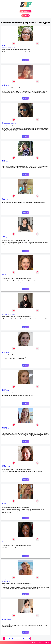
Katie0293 (4, 504)
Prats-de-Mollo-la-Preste (7, 123)
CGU (35, 642)
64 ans (8, 200)
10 (29, 638)
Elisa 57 (4, 237)
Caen (3, 162)
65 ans (8, 429)
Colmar (3, 200)
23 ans (13, 314)
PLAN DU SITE (41, 642)
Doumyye (4, 84)
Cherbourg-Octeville (6, 314)
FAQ (32, 642)
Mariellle (4, 46)
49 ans (15, 123)
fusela (3, 160)
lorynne (3, 465)
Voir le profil (25, 60)
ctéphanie (4, 580)
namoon (4, 389)
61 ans (8, 85)
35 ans (8, 352)
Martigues (4, 581)
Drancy (3, 505)
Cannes (3, 352)
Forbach (4, 238)
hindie (3, 618)
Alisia (3, 351)
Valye (3, 313)
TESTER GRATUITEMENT (26, 11)
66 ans (8, 238)
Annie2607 (4, 427)
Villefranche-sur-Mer (6, 47)
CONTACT (48, 642)
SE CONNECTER (25, 16)
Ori (2, 122)
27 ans (7, 162)
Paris (3, 276)
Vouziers (4, 467)
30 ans (8, 467)
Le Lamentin (5, 543)
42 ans (7, 276)
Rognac (3, 85)
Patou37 (4, 198)
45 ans (14, 47)
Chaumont (4, 619)
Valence (4, 429)
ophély (3, 542)
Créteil (3, 390)
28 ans (10, 543)
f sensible (4, 275)
